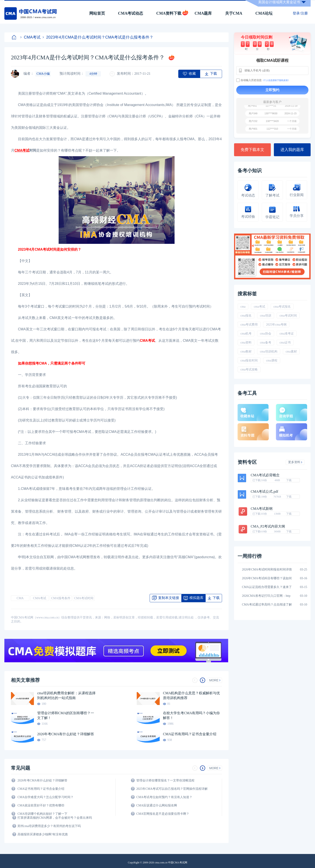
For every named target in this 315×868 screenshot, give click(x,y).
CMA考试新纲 (262, 509)
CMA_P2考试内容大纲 (268, 526)
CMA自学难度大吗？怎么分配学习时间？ (45, 797)
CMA (20, 598)
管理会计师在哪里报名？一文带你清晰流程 (165, 780)
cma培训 (265, 316)
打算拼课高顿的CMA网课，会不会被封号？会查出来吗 (55, 818)
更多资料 (295, 462)
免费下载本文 (252, 150)
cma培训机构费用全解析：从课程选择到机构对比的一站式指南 (66, 695)
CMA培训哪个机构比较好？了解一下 (42, 814)
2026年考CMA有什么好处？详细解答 (66, 734)
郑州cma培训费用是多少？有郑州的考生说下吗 (49, 826)
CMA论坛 (264, 13)
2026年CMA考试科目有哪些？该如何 (267, 578)
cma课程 (272, 360)
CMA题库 (203, 13)
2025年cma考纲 (276, 325)
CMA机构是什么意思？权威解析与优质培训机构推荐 (191, 695)
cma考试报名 (282, 307)
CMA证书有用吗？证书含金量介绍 (190, 734)
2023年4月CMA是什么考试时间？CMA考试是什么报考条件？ (98, 37)
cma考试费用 (249, 325)
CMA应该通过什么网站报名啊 (157, 805)
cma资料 (246, 343)
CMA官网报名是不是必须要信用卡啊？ (163, 814)
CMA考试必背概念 (265, 475)
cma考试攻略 (249, 369)
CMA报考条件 (61, 598)
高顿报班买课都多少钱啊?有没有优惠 (43, 834)
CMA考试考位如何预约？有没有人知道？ (164, 797)
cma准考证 (287, 334)
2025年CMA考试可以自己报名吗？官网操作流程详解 (172, 789)
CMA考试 (30, 37)
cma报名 (246, 316)
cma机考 (246, 334)
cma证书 (285, 343)
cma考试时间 (288, 316)
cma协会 (265, 334)
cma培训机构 (269, 352)
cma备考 (265, 343)
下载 (289, 480)
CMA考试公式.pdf (264, 492)
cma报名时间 (249, 360)
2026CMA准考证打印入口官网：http (266, 596)
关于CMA (234, 13)
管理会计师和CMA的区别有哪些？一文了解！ (66, 715)
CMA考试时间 (84, 598)
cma (243, 307)
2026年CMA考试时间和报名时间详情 (267, 570)
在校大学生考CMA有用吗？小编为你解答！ (191, 715)
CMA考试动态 (131, 13)
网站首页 (97, 13)
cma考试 (259, 307)
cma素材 (291, 352)
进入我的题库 (292, 150)
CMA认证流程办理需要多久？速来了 (267, 587)
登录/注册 (300, 13)
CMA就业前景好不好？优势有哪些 (41, 805)
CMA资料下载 (169, 13)
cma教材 (246, 352)
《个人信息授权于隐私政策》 (276, 80)
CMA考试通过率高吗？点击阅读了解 (267, 605)
